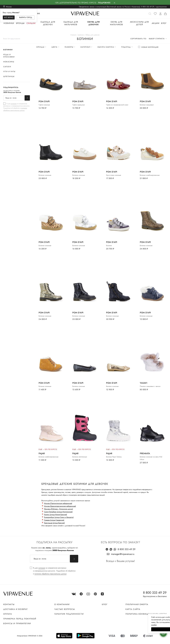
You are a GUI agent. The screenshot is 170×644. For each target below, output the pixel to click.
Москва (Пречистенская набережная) (58, 503)
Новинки (9, 23)
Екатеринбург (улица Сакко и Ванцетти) (59, 517)
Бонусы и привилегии (17, 623)
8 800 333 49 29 (148, 7)
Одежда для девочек (48, 23)
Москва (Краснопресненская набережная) (60, 506)
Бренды (20, 23)
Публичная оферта (137, 604)
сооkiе (118, 625)
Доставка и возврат (16, 609)
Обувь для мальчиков (117, 23)
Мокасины (9, 62)
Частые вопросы (65, 609)
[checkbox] (17, 107)
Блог (164, 23)
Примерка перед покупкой (20, 619)
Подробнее (104, 3)
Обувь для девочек (94, 23)
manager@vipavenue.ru (123, 554)
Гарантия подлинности (69, 614)
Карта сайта (133, 609)
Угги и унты (9, 72)
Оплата (8, 614)
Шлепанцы (9, 76)
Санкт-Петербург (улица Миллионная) (58, 512)
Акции (156, 23)
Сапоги (7, 67)
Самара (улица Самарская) (54, 520)
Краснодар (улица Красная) (54, 523)
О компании (62, 604)
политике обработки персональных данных (15, 109)
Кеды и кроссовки (9, 56)
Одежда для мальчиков (71, 23)
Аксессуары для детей (139, 23)
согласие (14, 104)
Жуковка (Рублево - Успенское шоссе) (59, 509)
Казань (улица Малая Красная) (56, 514)
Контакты (9, 604)
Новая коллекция (150, 47)
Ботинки (8, 50)
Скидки (31, 23)
